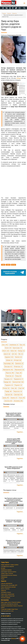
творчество (18, 391)
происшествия (18, 382)
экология (8, 401)
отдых (19, 373)
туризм (6, 398)
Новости (4, 581)
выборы (21, 351)
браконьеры (17, 348)
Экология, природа (6, 598)
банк (22, 345)
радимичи (9, 385)
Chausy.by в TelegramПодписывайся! (14, 273)
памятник (10, 376)
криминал (19, 363)
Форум (3, 579)
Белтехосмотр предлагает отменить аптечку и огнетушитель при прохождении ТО (14, 316)
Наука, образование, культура (8, 587)
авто (5, 345)
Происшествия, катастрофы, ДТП (9, 585)
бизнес (8, 348)
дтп (14, 354)
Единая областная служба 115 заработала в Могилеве (12, 330)
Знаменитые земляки (6, 570)
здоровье (9, 357)
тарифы (8, 391)
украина (14, 398)
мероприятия (8, 370)
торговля (9, 395)
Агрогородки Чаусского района (9, 572)
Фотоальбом (5, 600)
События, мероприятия (7, 583)
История (3, 568)
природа (7, 382)
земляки (18, 357)
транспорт (18, 395)
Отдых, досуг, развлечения (8, 594)
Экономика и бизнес (6, 592)
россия (6, 388)
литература (18, 366)
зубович (9, 360)
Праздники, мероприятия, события (10, 604)
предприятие (18, 379)
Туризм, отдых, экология (7, 574)
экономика (18, 401)
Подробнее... (20, 432)
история (18, 360)
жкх (21, 354)
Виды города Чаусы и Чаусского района (11, 602)
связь (14, 388)
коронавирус (9, 363)
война (13, 351)
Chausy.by (13, 638)
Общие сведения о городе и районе (10, 565)
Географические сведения (7, 566)
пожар (18, 376)
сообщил (19, 78)
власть (6, 351)
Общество (4, 591)
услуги (22, 398)
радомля (18, 385)
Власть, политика (5, 589)
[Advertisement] (13, 182)
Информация (4, 577)
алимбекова (14, 345)
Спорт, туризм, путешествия (8, 596)
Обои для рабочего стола (7, 611)
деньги (7, 354)
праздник (8, 379)
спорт (21, 388)
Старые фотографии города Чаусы (9, 609)
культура (8, 366)
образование (19, 370)
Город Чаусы (5, 562)
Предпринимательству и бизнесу (9, 575)
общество (10, 373)
